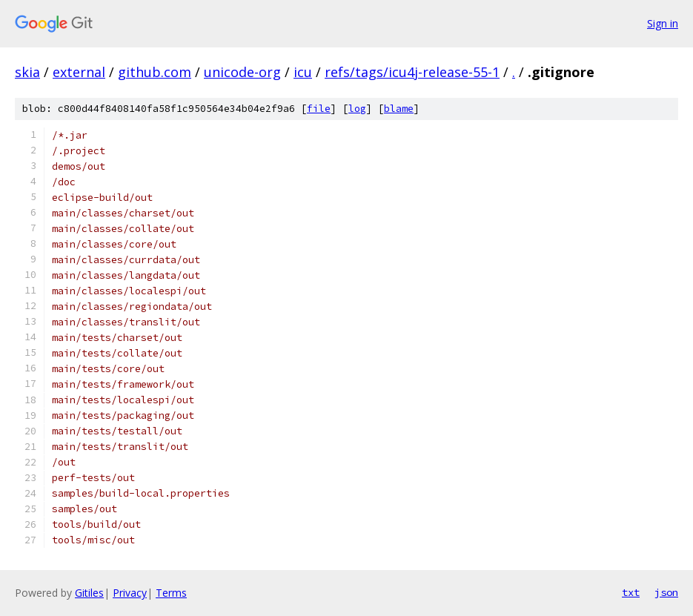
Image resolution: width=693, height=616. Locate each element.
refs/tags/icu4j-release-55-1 (412, 72)
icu (303, 72)
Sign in (663, 23)
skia (27, 72)
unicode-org (242, 72)
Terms (171, 593)
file (319, 109)
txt (631, 592)
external (79, 72)
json (666, 592)
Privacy (130, 593)
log (357, 109)
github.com (155, 72)
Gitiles (89, 593)
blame (399, 109)
